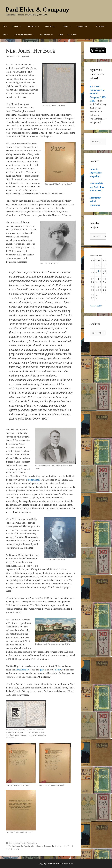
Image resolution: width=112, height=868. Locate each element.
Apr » (100, 306)
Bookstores (35, 26)
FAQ (61, 35)
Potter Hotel (34, 480)
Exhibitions (48, 35)
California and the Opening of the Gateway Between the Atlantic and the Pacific (41, 846)
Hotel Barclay (22, 670)
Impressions (85, 26)
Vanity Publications (29, 843)
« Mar (92, 306)
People (18, 26)
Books (68, 26)
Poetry (17, 843)
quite (42, 670)
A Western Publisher (26, 35)
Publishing (53, 26)
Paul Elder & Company (37, 9)
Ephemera (103, 26)
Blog (5, 26)
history (58, 670)
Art (7, 35)
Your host (72, 35)
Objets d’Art (14, 849)
